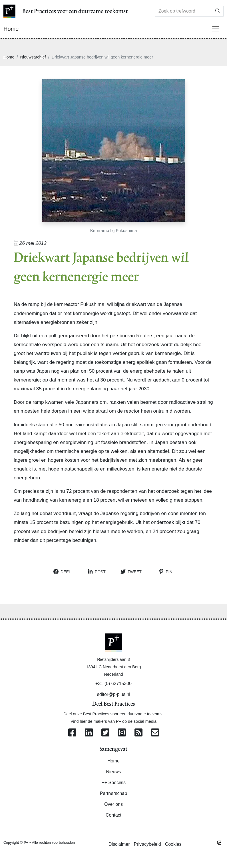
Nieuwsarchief (33, 57)
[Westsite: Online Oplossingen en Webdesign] (219, 842)
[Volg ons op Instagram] (122, 733)
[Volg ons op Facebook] (72, 733)
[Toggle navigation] (216, 29)
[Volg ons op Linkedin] (89, 733)
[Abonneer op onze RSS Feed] (138, 733)
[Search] (183, 11)
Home (9, 57)
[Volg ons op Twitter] (105, 733)
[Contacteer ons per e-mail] (155, 733)
